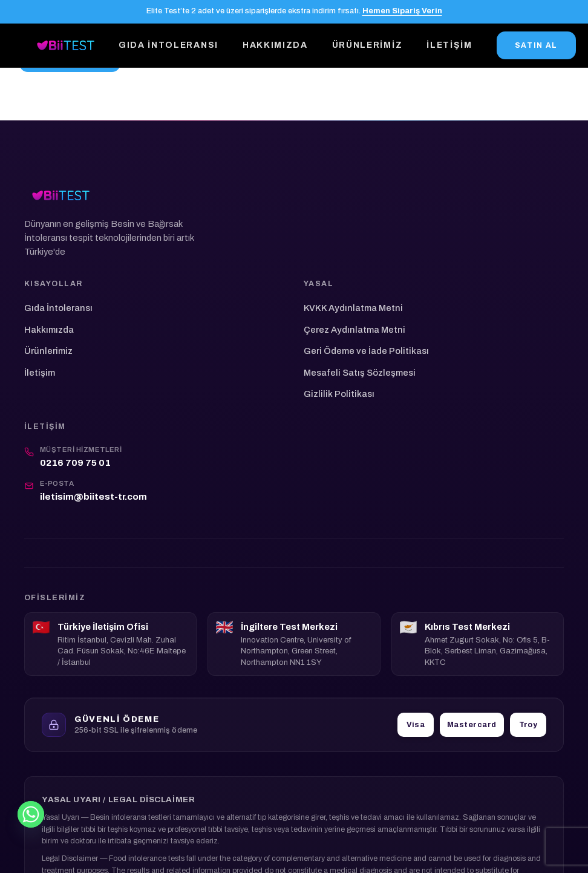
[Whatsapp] (31, 814)
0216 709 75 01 (75, 463)
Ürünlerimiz (367, 45)
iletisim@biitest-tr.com (93, 497)
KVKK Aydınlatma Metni (353, 308)
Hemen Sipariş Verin (402, 11)
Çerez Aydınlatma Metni (354, 330)
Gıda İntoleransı (168, 45)
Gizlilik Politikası (339, 394)
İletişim (449, 45)
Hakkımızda (275, 45)
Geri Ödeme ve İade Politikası (366, 351)
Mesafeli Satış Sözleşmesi (360, 373)
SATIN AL (536, 45)
